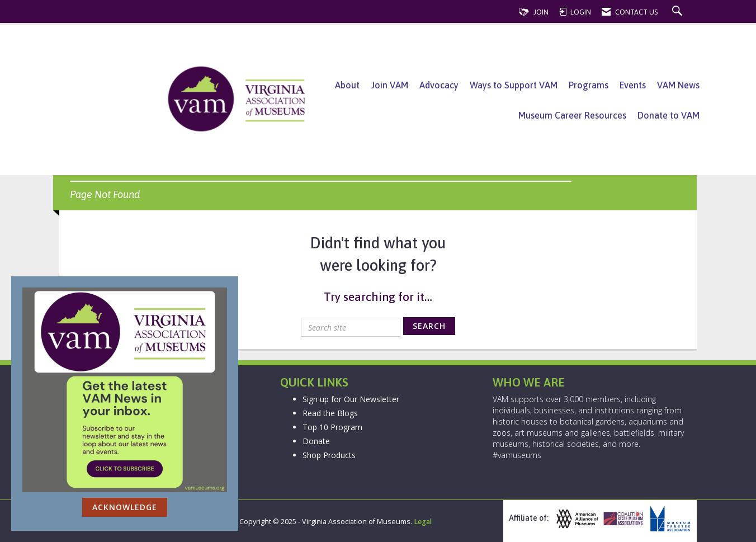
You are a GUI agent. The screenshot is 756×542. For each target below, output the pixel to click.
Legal (423, 522)
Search (429, 326)
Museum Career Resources (572, 115)
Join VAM (389, 85)
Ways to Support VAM (514, 85)
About (347, 85)
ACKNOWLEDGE (125, 507)
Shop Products (329, 455)
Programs (589, 85)
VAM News (678, 85)
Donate (316, 441)
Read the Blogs (330, 413)
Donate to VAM (668, 115)
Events (633, 85)
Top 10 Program (332, 427)
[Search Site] (679, 12)
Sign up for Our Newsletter (351, 399)
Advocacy (439, 85)
